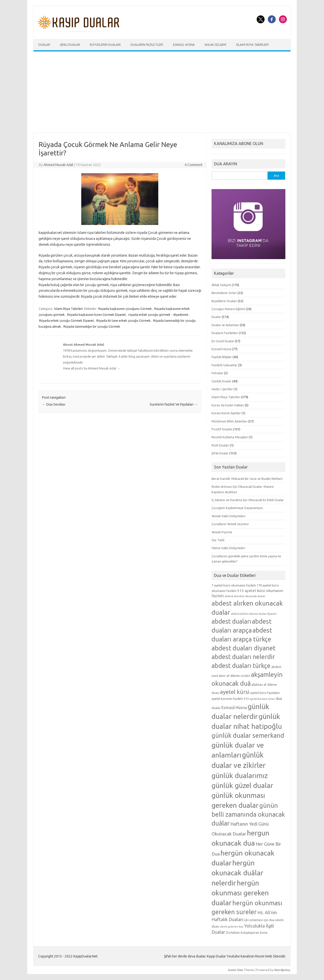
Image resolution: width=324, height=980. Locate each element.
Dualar (44, 45)
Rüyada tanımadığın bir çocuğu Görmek (92, 326)
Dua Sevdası (54, 404)
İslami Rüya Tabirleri (252, 45)
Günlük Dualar (221, 381)
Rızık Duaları (220, 445)
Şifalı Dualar (70, 45)
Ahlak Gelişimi (215, 45)
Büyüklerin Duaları (105, 45)
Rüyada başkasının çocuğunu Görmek (125, 309)
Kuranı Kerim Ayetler (226, 413)
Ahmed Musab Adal (58, 165)
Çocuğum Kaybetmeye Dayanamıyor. (238, 508)
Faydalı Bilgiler (222, 357)
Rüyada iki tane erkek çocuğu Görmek (123, 320)
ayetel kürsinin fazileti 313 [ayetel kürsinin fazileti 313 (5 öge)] (230, 699)
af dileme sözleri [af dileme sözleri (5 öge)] (238, 676)
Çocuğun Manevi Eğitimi (228, 309)
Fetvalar (217, 373)
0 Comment (194, 165)
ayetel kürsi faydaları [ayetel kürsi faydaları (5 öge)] (265, 693)
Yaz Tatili (218, 540)
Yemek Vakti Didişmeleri (229, 516)
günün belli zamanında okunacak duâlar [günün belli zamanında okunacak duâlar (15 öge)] (248, 814)
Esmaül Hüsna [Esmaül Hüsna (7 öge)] (234, 707)
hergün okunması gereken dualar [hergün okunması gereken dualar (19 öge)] (240, 893)
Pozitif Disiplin (222, 429)
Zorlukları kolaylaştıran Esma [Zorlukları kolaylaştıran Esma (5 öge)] (247, 932)
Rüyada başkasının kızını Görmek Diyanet (96, 315)
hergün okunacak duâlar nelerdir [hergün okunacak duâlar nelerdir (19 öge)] (237, 873)
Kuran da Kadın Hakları (228, 405)
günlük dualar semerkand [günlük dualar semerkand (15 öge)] (248, 735)
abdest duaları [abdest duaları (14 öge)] (231, 621)
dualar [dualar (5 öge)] (216, 708)
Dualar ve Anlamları (225, 325)
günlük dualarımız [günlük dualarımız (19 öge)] (240, 775)
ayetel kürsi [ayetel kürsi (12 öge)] (235, 692)
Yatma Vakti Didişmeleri (228, 548)
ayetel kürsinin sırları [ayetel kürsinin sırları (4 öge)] (262, 699)
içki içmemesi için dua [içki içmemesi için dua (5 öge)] (259, 920)
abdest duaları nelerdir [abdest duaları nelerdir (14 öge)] (243, 657)
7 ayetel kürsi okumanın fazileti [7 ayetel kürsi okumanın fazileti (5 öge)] (234, 585)
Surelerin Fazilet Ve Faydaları (174, 404)
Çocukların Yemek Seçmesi (230, 524)
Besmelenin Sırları (224, 293)
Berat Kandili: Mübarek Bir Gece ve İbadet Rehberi (247, 479)
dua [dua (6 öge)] (279, 698)
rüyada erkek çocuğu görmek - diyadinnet (158, 315)
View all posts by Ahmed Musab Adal (92, 368)
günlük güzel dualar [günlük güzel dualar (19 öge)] (242, 785)
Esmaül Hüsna (184, 45)
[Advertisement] (162, 92)
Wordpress (282, 970)
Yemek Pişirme (222, 532)
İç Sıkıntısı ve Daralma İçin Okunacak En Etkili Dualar (248, 500)
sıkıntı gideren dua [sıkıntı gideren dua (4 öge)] (232, 927)
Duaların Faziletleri (147, 45)
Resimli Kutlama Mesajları (230, 437)
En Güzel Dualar (223, 341)
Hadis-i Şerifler (222, 389)
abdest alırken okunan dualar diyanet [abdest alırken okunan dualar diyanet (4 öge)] (254, 614)
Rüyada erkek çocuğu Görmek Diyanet (67, 320)
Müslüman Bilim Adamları (229, 421)
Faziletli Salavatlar (224, 365)
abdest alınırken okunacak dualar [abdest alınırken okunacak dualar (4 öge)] (245, 596)
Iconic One (236, 970)
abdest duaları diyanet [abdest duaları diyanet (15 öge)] (243, 648)
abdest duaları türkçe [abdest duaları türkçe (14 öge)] (241, 666)
